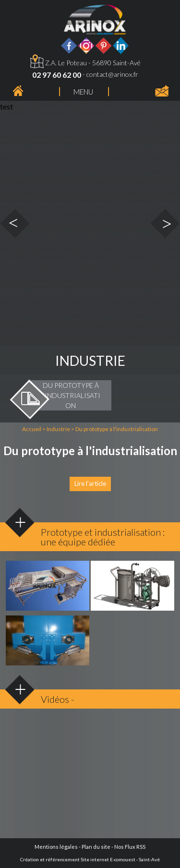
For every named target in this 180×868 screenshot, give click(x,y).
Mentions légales (56, 847)
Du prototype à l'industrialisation (117, 429)
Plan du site (96, 847)
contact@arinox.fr (112, 74)
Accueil (32, 429)
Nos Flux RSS (130, 847)
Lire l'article (90, 483)
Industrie (58, 429)
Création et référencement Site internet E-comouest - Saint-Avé (90, 859)
